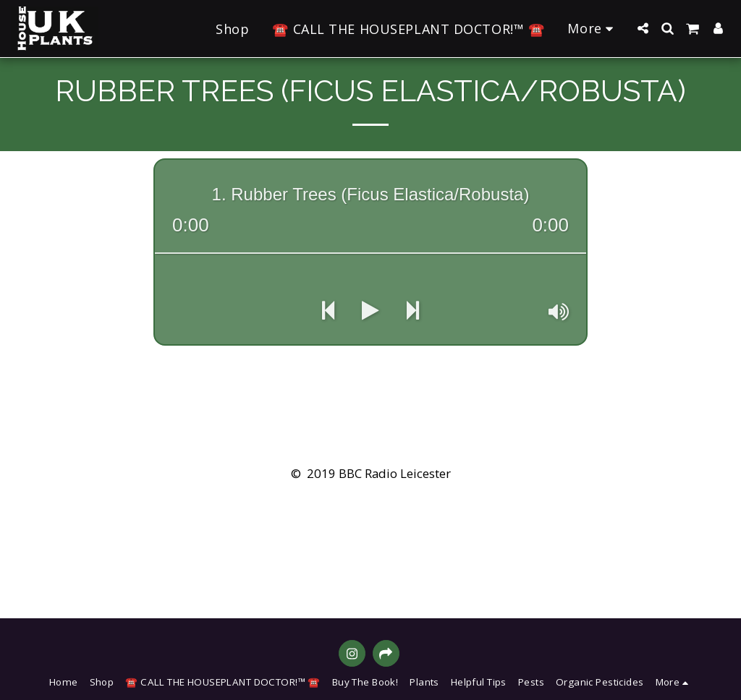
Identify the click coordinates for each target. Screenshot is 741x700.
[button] (643, 28)
